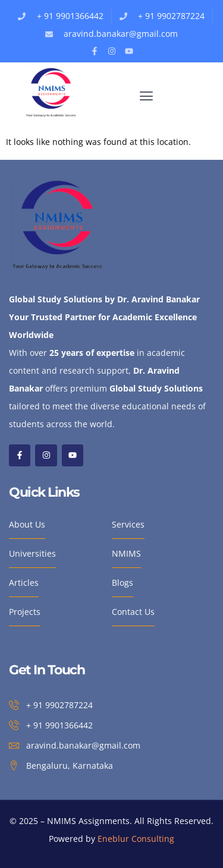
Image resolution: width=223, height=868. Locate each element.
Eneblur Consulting (136, 839)
